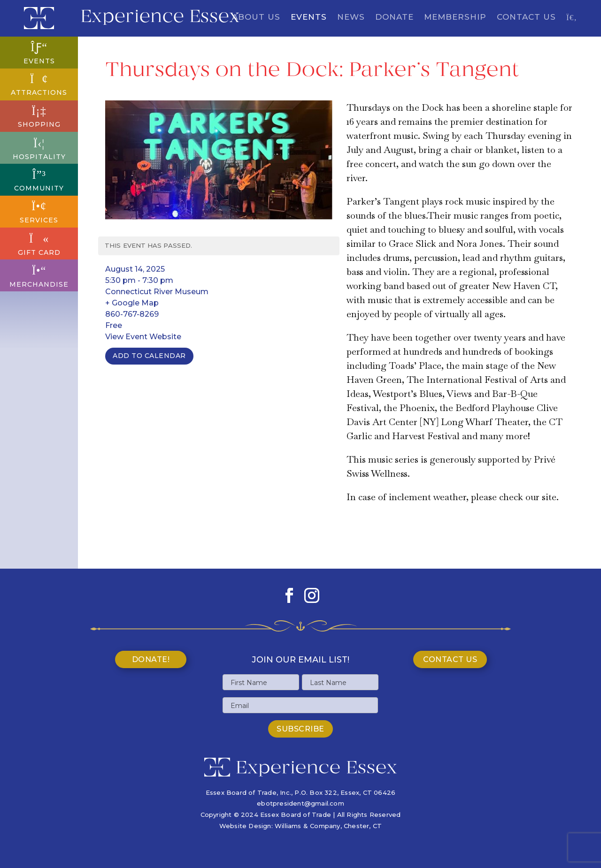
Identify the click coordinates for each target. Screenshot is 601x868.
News (351, 18)
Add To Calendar (149, 356)
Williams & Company (308, 826)
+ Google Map (132, 303)
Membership (455, 18)
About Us (256, 18)
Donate (394, 18)
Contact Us (526, 18)
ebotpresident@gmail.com (300, 803)
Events (309, 18)
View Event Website (143, 337)
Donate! (151, 659)
